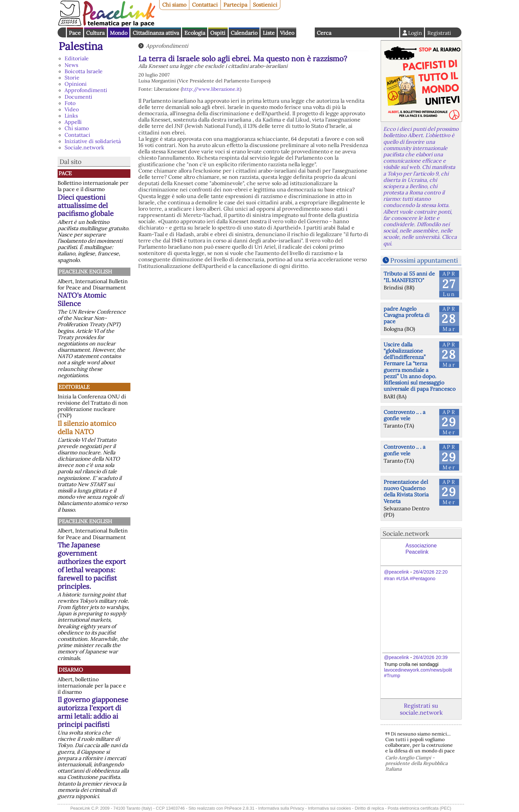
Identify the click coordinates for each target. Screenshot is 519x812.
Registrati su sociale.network (421, 709)
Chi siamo (174, 5)
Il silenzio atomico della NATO (87, 428)
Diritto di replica (369, 808)
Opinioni (76, 84)
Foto (70, 103)
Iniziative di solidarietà (93, 141)
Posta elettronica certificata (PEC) (419, 808)
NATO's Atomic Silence (82, 299)
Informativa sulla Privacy (281, 808)
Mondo (119, 33)
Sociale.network (84, 147)
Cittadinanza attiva (156, 33)
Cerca (324, 33)
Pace (75, 33)
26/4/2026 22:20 (430, 572)
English (306, 32)
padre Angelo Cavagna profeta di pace (407, 315)
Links (71, 116)
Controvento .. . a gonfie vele (404, 415)
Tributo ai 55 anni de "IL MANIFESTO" (409, 277)
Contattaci (205, 5)
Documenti (78, 97)
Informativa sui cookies (329, 808)
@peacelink (396, 572)
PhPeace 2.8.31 (239, 808)
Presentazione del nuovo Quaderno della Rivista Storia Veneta (406, 491)
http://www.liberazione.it (211, 89)
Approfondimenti (86, 90)
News (71, 65)
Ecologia (195, 33)
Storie (72, 77)
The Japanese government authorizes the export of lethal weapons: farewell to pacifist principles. (92, 566)
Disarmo (71, 670)
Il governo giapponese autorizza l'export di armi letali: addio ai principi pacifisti (93, 712)
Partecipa (235, 5)
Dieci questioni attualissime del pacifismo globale (86, 205)
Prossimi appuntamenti (424, 260)
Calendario (244, 33)
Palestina (81, 46)
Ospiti (218, 33)
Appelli (73, 122)
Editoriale (77, 58)
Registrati (439, 33)
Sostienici (265, 5)
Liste (269, 33)
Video (287, 33)
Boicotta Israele (84, 71)
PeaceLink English (85, 272)
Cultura (95, 33)
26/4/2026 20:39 (430, 657)
